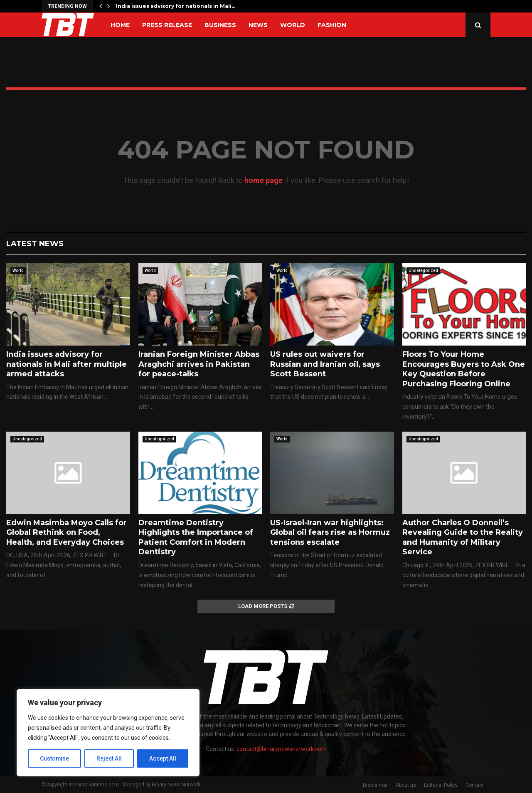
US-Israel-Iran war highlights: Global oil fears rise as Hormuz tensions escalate (330, 532)
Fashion (332, 25)
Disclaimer (375, 785)
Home (120, 25)
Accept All (163, 758)
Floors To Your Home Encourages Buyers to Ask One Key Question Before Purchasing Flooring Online (464, 369)
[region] (108, 733)
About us (406, 785)
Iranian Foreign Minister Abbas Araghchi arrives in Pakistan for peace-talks (199, 364)
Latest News (35, 244)
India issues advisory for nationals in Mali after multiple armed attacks (66, 364)
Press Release (167, 25)
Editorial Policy (441, 785)
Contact (475, 785)
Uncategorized (423, 271)
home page (264, 180)
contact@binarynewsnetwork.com (282, 749)
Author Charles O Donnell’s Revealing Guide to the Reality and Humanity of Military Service (463, 537)
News (258, 25)
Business (220, 25)
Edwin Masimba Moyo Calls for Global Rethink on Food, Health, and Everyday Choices (66, 532)
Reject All (110, 758)
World (293, 25)
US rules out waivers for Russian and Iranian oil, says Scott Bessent (325, 364)
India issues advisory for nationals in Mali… (176, 6)
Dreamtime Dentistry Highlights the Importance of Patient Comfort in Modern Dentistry (196, 537)
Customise (55, 758)
